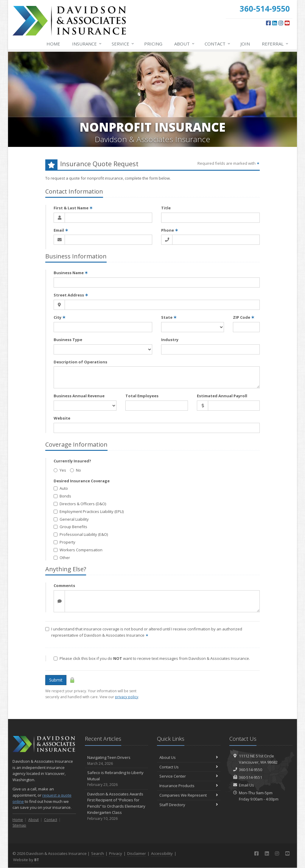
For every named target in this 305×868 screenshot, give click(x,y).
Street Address (71, 295)
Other (62, 558)
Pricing (153, 44)
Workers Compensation (78, 550)
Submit (56, 680)
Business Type (68, 340)
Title (166, 208)
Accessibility (162, 853)
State (169, 317)
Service (123, 44)
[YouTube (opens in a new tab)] (287, 23)
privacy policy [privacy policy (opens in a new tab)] (127, 697)
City (60, 317)
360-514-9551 (250, 777)
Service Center (189, 776)
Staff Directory (189, 805)
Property (64, 542)
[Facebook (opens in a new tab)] (268, 23)
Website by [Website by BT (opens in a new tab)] (26, 860)
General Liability (71, 519)
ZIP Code (244, 317)
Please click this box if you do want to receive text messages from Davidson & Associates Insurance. (152, 658)
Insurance (87, 44)
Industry (170, 340)
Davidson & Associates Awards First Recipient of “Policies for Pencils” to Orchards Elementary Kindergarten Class (117, 806)
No (76, 470)
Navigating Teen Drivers (117, 761)
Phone (170, 230)
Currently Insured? (72, 461)
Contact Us (189, 767)
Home (53, 44)
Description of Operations (80, 362)
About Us (189, 757)
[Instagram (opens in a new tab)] (281, 23)
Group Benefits (70, 527)
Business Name (71, 273)
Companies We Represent (189, 795)
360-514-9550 (250, 770)
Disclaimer (137, 853)
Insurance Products (189, 786)
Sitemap (19, 825)
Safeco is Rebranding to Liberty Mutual (117, 779)
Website (62, 418)
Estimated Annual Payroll (222, 396)
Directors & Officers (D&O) (80, 504)
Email (61, 230)
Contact (218, 44)
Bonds (62, 496)
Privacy (116, 853)
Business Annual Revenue (79, 396)
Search (98, 853)
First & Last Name (73, 208)
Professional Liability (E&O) (81, 534)
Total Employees (142, 396)
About (185, 44)
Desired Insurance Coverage (82, 481)
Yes (60, 470)
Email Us (246, 785)
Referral (275, 44)
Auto (61, 488)
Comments (64, 586)
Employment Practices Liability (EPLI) (89, 511)
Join (245, 44)
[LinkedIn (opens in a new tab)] (275, 23)
